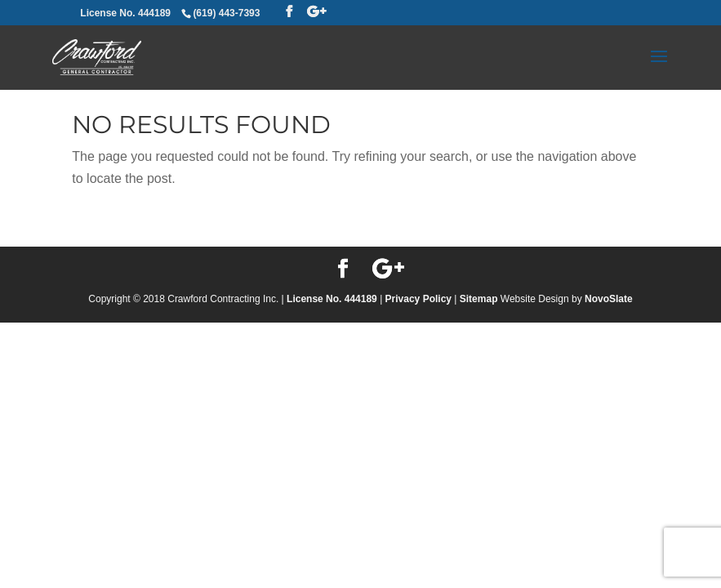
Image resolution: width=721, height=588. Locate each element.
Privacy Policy (418, 299)
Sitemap (479, 299)
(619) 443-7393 (226, 13)
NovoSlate (609, 299)
